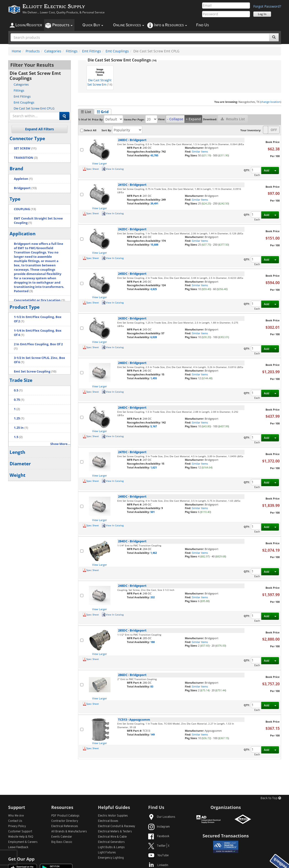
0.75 (19, 400)
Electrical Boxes (108, 821)
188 (153, 642)
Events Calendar (62, 837)
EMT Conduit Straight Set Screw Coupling (38, 221)
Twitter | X (159, 846)
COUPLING (25, 209)
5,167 (154, 426)
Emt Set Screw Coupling (35, 371)
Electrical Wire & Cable (112, 837)
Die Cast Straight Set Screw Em (100, 76)
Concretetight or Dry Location (39, 300)
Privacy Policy (17, 826)
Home (16, 51)
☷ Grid (103, 112)
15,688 (154, 244)
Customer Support (20, 832)
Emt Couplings (117, 51)
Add (266, 170)
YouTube (158, 856)
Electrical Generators (111, 842)
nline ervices (129, 25)
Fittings (72, 51)
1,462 (154, 553)
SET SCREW (25, 148)
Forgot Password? (267, 6)
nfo (170, 25)
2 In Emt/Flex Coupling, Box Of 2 (38, 346)
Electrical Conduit (116, 826)
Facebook (159, 836)
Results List (233, 119)
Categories (53, 51)
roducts (62, 25)
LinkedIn (158, 865)
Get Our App (21, 859)
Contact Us (15, 821)
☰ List (86, 112)
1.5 (18, 437)
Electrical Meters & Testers (115, 832)
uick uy (93, 25)
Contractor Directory (65, 821)
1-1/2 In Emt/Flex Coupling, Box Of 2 (38, 319)
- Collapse (175, 119)
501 (153, 512)
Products (33, 51)
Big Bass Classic (62, 842)
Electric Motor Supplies (113, 816)
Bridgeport (25, 188)
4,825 (154, 289)
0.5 (18, 390)
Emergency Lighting (111, 858)
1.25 (19, 418)
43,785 (154, 155)
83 (152, 686)
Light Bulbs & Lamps (111, 847)
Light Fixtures (107, 853)
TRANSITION (26, 158)
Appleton (23, 179)
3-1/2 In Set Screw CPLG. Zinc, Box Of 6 (40, 360)
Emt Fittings (92, 51)
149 (153, 734)
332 (153, 597)
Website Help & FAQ (21, 837)
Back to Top (271, 798)
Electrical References (65, 826)
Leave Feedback (18, 847)
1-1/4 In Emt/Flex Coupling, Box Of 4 (38, 333)
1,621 (154, 467)
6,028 (154, 337)
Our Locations (162, 817)
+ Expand (193, 119)
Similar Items (200, 151)
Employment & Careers (23, 842)
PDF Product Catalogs (65, 816)
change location (271, 102)
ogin (29, 25)
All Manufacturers (69, 832)
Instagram (159, 827)
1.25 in (21, 428)
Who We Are (16, 816)
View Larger (100, 163)
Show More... (60, 444)
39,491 (154, 203)
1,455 (154, 378)
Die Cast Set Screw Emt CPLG (34, 108)
